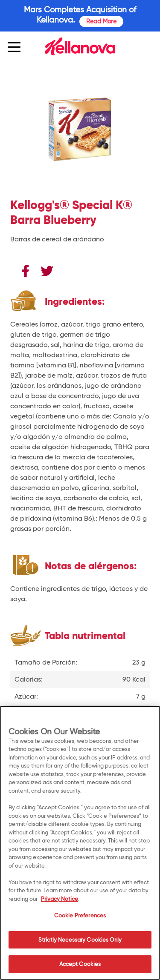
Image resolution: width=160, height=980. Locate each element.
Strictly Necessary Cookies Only (80, 940)
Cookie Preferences (80, 915)
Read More (101, 21)
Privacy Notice (60, 899)
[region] (80, 843)
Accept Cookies (80, 964)
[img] (80, 46)
